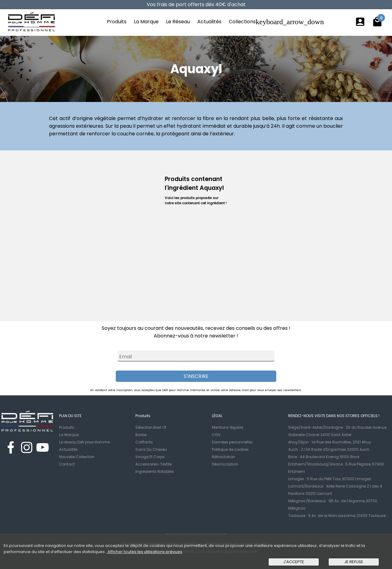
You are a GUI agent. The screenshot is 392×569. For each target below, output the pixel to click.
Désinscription (225, 464)
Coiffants (144, 442)
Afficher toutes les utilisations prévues (144, 552)
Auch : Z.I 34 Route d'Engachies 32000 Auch (329, 449)
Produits (117, 22)
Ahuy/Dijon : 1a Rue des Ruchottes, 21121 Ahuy (330, 442)
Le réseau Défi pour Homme (84, 442)
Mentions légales (228, 427)
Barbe (141, 435)
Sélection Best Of (151, 427)
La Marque (146, 22)
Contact (67, 464)
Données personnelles (232, 442)
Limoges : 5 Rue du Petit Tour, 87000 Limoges (330, 479)
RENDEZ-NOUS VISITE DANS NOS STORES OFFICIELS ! (334, 416)
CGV (216, 435)
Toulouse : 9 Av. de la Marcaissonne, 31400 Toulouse (337, 516)
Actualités (209, 22)
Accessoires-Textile (153, 464)
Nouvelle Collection (77, 457)
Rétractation (224, 457)
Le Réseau (178, 22)
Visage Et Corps (150, 457)
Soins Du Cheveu (151, 449)
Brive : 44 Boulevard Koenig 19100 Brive (324, 457)
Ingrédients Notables (155, 471)
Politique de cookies (230, 449)
